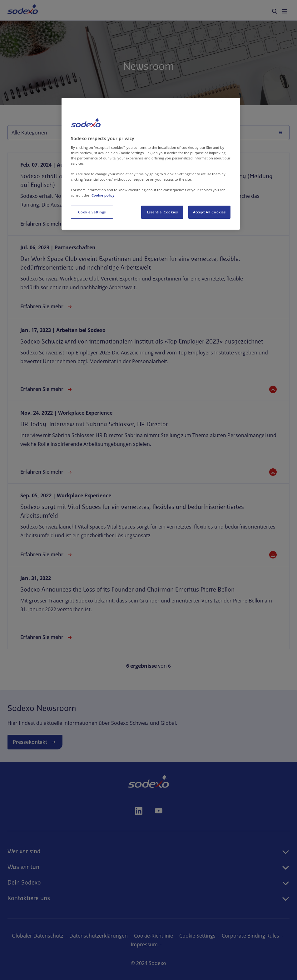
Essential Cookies (163, 212)
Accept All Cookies (209, 212)
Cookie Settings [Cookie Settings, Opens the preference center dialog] (92, 212)
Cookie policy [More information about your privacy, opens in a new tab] (103, 195)
